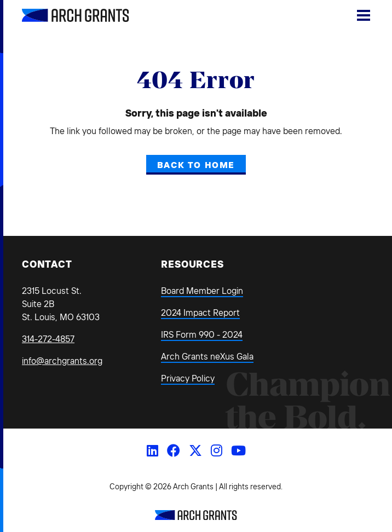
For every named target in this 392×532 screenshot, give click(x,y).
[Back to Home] (196, 517)
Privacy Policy (188, 378)
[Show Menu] (364, 15)
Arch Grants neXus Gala (207, 356)
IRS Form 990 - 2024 (202, 334)
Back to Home (196, 165)
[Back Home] (63, 15)
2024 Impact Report (200, 313)
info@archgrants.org (62, 361)
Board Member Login (202, 291)
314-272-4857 (48, 339)
